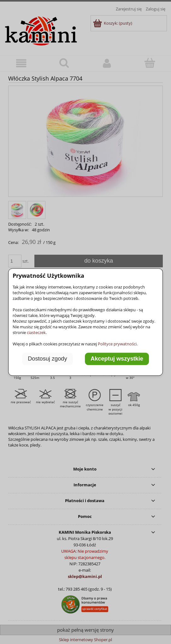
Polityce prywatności (117, 344)
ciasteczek (36, 332)
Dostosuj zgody (47, 359)
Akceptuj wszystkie (117, 359)
